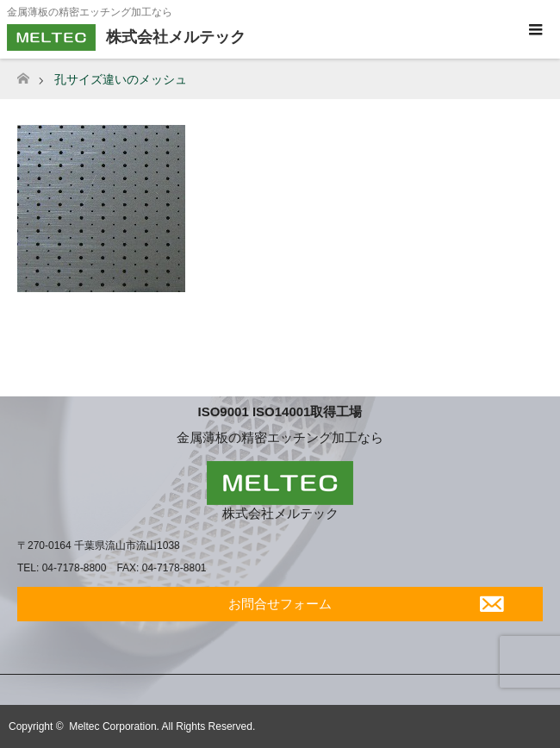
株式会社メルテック (280, 513)
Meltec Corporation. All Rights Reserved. (162, 726)
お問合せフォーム (280, 604)
